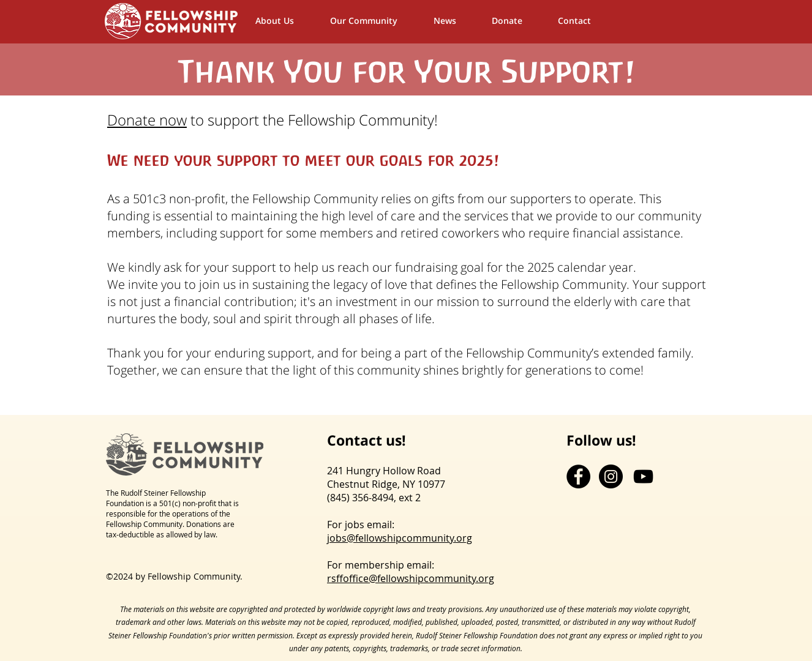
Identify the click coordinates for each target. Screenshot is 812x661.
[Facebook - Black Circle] (578, 476)
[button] (376, 21)
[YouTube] (643, 476)
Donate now (147, 120)
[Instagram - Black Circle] (611, 476)
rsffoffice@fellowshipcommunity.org (411, 578)
